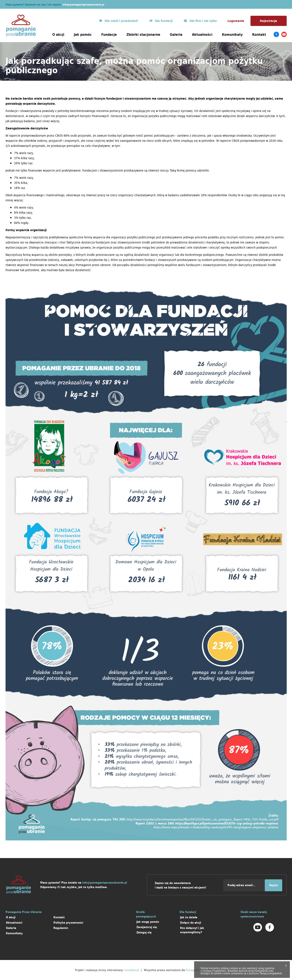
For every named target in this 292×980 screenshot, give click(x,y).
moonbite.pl (132, 970)
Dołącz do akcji (191, 923)
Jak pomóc (83, 34)
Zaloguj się (144, 932)
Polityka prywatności (68, 923)
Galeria (176, 34)
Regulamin (61, 928)
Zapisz (273, 885)
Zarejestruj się (147, 927)
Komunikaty (232, 34)
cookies (234, 968)
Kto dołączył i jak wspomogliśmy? (192, 930)
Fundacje (109, 34)
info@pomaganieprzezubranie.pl (83, 5)
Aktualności (202, 34)
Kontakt (259, 34)
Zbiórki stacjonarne (143, 34)
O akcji (58, 34)
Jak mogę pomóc (148, 922)
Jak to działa (189, 917)
